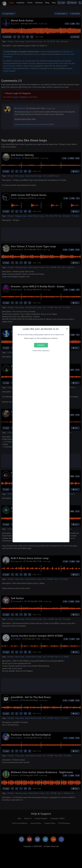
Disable (41, 345)
